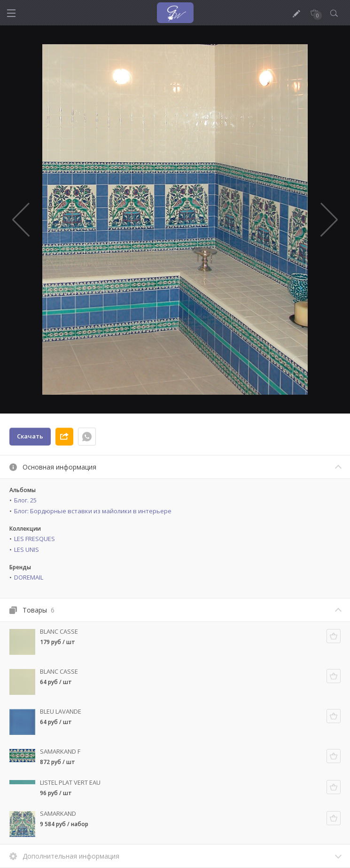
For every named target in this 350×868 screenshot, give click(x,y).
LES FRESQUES (35, 539)
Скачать (30, 436)
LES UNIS (27, 549)
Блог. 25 (25, 500)
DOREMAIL (29, 577)
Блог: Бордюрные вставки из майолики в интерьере (93, 511)
